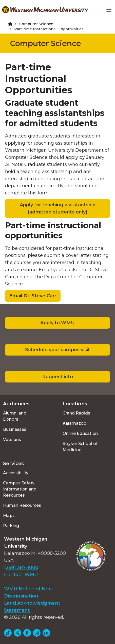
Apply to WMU (58, 323)
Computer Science (36, 24)
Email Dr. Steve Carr (33, 296)
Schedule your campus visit (58, 350)
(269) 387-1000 (21, 568)
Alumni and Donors (15, 416)
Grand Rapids (76, 413)
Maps (9, 516)
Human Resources (22, 505)
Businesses (15, 429)
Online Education (80, 433)
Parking (11, 526)
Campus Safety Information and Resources (20, 489)
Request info (58, 377)
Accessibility (16, 473)
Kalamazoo (74, 423)
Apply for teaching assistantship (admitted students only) (58, 208)
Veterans (12, 440)
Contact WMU (21, 575)
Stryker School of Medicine (80, 447)
